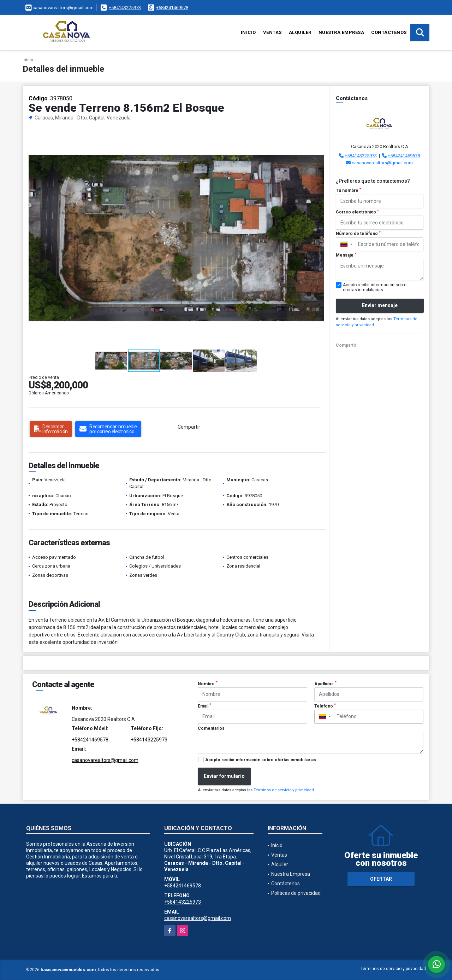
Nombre (208, 683)
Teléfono (325, 706)
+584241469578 (172, 8)
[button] (318, 134)
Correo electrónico (357, 212)
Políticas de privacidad (296, 893)
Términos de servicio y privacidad (284, 790)
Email (204, 706)
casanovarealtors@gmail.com (382, 163)
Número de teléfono (358, 234)
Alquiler (300, 32)
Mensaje (346, 255)
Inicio (248, 32)
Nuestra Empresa (341, 32)
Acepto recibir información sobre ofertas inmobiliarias (261, 760)
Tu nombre (349, 190)
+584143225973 (125, 8)
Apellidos (325, 683)
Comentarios (211, 728)
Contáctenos (389, 32)
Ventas (272, 32)
